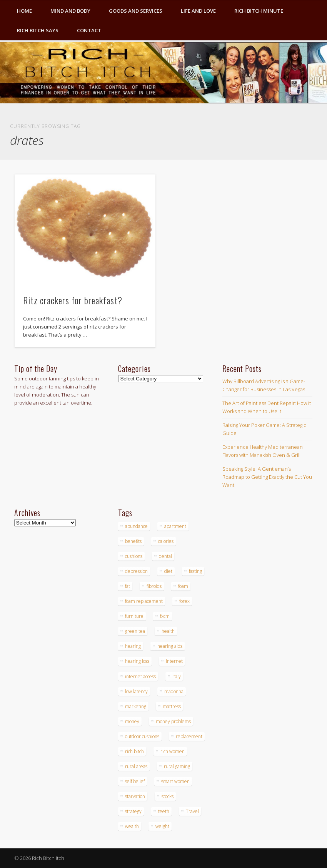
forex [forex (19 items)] (184, 601)
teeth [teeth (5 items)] (164, 811)
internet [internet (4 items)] (174, 661)
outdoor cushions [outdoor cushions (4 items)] (142, 736)
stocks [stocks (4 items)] (168, 796)
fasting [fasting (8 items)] (195, 571)
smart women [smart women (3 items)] (175, 781)
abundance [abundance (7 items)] (136, 526)
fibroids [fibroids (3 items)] (154, 586)
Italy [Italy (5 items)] (177, 676)
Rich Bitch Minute (259, 11)
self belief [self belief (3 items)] (135, 781)
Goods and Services (136, 11)
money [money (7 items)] (132, 721)
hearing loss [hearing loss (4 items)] (137, 661)
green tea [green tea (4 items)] (135, 631)
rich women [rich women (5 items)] (173, 751)
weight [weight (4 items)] (162, 826)
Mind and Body (70, 11)
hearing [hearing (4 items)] (133, 646)
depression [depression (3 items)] (136, 571)
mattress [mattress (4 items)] (172, 706)
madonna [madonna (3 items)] (174, 691)
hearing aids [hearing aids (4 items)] (170, 646)
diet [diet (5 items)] (168, 571)
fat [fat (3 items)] (128, 586)
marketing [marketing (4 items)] (136, 706)
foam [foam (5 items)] (183, 586)
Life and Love (198, 11)
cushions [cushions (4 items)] (134, 556)
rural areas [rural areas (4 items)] (136, 766)
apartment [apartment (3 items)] (175, 526)
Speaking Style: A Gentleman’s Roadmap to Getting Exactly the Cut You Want (267, 477)
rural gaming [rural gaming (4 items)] (177, 766)
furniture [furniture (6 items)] (134, 616)
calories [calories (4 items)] (166, 541)
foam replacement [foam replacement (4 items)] (144, 601)
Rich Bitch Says (38, 30)
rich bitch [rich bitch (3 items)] (134, 751)
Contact (89, 30)
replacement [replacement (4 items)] (189, 736)
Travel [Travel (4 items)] (192, 811)
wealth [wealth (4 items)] (132, 826)
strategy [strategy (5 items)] (133, 811)
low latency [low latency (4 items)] (136, 691)
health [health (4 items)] (168, 631)
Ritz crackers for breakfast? (73, 300)
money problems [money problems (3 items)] (173, 721)
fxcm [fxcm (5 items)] (165, 616)
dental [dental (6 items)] (165, 556)
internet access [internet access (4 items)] (140, 676)
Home (24, 11)
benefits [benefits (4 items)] (133, 541)
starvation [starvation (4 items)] (135, 796)
